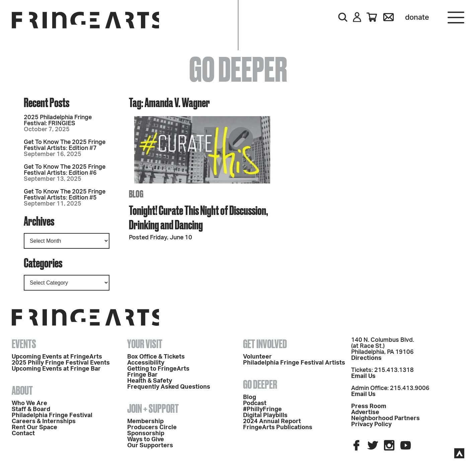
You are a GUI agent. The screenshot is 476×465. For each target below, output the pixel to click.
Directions (366, 358)
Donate (417, 17)
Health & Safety (150, 381)
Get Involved (265, 344)
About (22, 390)
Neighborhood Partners (385, 418)
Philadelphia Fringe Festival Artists (294, 363)
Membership (145, 421)
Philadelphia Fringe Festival (52, 415)
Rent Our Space (34, 428)
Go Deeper (260, 384)
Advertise (365, 412)
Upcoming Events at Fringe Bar (56, 369)
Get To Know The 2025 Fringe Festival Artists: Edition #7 (65, 145)
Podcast (255, 403)
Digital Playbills (265, 415)
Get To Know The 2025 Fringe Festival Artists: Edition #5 (65, 195)
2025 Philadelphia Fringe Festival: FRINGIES (58, 121)
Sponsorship (146, 434)
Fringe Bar (142, 375)
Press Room (369, 406)
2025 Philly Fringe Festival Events (61, 363)
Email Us (363, 376)
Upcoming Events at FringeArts (57, 357)
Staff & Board (31, 409)
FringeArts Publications (278, 428)
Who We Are (29, 403)
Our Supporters (150, 446)
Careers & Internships (44, 421)
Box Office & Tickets (156, 357)
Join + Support (153, 408)
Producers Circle (152, 428)
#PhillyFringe (262, 409)
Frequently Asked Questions (169, 387)
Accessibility (146, 363)
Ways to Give (146, 440)
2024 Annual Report (272, 421)
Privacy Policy (371, 424)
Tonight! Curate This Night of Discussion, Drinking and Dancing (199, 217)
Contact (23, 434)
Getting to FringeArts (158, 369)
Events (24, 344)
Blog (250, 397)
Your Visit (145, 344)
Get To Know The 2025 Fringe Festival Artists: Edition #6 (65, 170)
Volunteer (257, 357)
